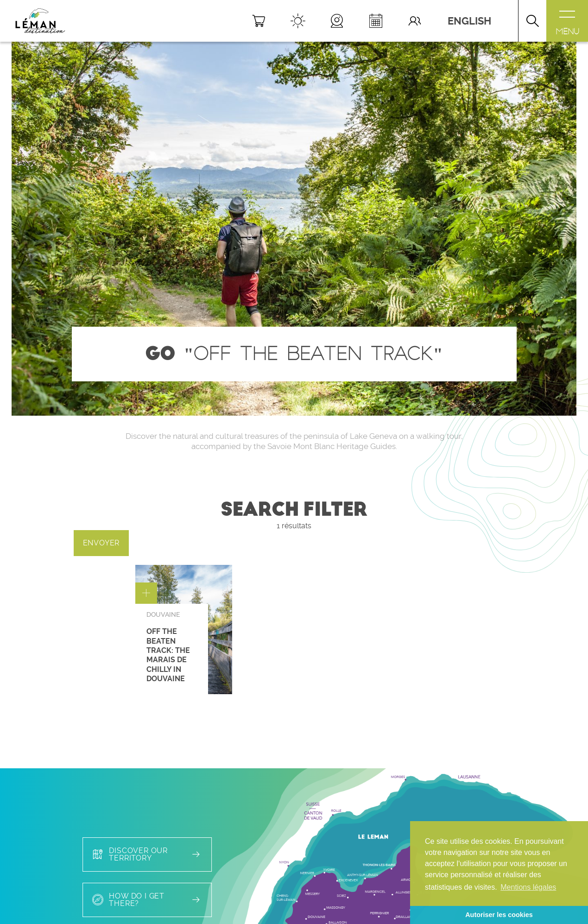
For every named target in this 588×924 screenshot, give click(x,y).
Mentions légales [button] (528, 887)
